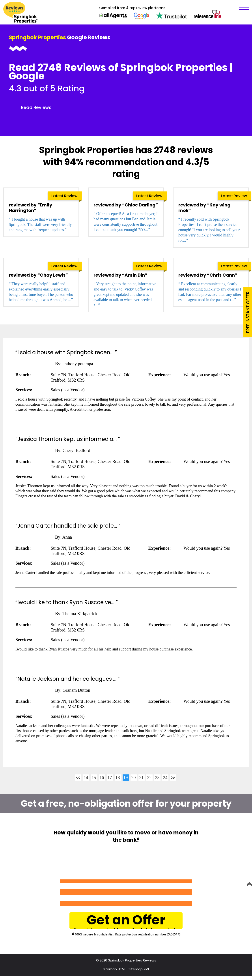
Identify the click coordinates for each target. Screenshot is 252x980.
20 (134, 778)
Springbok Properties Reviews (132, 964)
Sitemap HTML (114, 973)
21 (142, 778)
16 (102, 778)
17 (110, 778)
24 (165, 778)
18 (118, 778)
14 (86, 778)
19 (126, 778)
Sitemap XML (139, 973)
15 (94, 778)
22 (149, 778)
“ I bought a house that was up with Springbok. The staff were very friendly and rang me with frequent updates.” (40, 225)
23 (157, 778)
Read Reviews (36, 107)
